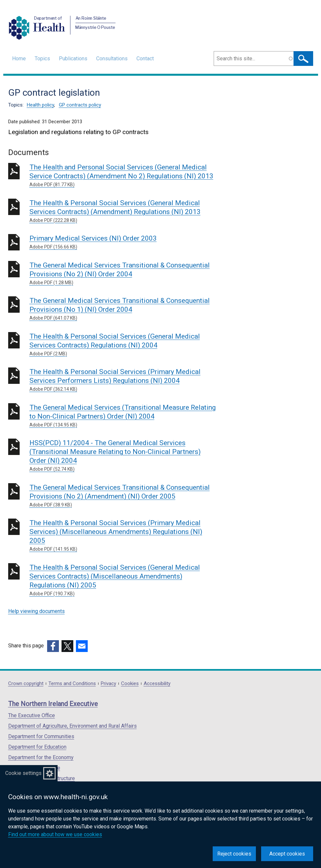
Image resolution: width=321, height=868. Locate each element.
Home (19, 59)
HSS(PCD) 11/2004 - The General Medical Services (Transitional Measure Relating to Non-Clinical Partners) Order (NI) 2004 (124, 456)
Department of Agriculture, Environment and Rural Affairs (72, 726)
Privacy (108, 684)
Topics (42, 59)
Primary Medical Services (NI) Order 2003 (124, 242)
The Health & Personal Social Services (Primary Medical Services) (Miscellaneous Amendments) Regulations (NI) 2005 (124, 536)
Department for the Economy (41, 757)
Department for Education (37, 747)
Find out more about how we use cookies (55, 834)
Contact (145, 59)
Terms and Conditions (72, 684)
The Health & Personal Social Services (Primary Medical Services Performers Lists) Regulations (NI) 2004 (124, 380)
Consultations (112, 59)
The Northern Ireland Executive (53, 704)
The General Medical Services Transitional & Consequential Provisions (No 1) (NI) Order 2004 (124, 309)
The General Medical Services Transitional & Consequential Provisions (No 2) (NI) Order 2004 (124, 274)
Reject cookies (234, 854)
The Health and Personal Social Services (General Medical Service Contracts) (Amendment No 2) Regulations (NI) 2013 (124, 176)
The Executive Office (32, 715)
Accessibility (157, 684)
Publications (73, 59)
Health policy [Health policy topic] (40, 105)
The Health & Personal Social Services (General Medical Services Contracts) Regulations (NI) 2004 (124, 345)
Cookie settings (23, 773)
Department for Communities (41, 736)
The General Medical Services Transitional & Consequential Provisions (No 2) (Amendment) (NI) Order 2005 (124, 496)
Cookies (130, 684)
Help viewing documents (36, 611)
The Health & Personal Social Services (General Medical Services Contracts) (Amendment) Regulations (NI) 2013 (124, 211)
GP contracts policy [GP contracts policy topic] (80, 105)
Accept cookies (287, 854)
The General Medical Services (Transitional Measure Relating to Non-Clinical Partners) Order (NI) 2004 (124, 416)
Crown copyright (26, 684)
